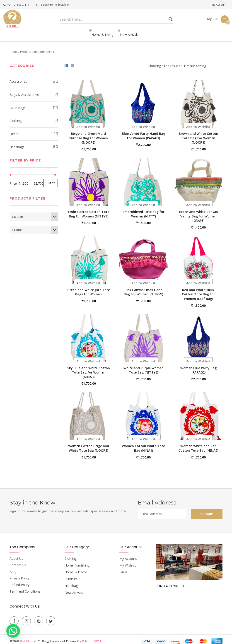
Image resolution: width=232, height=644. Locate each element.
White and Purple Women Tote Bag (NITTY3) (144, 366)
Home (14, 48)
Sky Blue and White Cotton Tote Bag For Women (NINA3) (89, 369)
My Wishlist (128, 562)
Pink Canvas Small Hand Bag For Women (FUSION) (143, 288)
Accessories (18, 78)
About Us (16, 555)
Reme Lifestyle (92, 637)
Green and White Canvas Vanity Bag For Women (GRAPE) (198, 212)
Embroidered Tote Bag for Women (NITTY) (144, 210)
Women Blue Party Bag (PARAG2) (198, 366)
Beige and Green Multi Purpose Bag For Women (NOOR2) (89, 134)
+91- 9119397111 (16, 5)
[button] (88, 123)
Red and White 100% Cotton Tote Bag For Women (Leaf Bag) (198, 290)
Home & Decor (76, 568)
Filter (51, 179)
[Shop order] (203, 62)
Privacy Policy (19, 574)
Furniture (71, 575)
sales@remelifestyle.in (53, 5)
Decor (14, 130)
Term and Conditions (25, 588)
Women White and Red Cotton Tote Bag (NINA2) (198, 444)
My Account (219, 5)
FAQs (123, 568)
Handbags (17, 143)
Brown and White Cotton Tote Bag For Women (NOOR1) (198, 134)
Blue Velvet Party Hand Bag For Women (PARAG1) (144, 132)
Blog (13, 568)
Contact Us (18, 561)
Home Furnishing (77, 562)
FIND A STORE (171, 582)
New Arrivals (74, 589)
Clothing (16, 117)
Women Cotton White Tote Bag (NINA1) (143, 444)
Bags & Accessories (24, 91)
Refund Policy (19, 581)
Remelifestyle (29, 637)
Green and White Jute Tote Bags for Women (89, 288)
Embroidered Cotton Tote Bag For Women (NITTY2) (89, 210)
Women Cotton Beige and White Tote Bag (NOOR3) (89, 444)
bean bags (18, 104)
